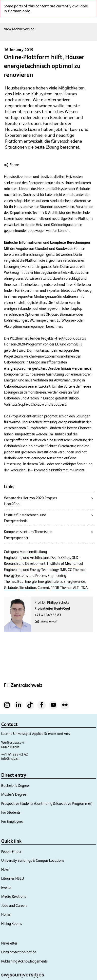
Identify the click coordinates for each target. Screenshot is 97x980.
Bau (20, 582)
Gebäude (11, 588)
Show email (49, 621)
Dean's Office (60, 558)
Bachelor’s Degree (15, 785)
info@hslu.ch (10, 758)
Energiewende (74, 582)
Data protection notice (19, 952)
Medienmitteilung (33, 552)
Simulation (28, 588)
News (5, 869)
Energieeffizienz (50, 582)
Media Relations (14, 896)
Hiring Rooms (12, 923)
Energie (31, 582)
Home (6, 914)
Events (6, 887)
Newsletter (9, 943)
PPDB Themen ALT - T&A (69, 588)
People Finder (11, 851)
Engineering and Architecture (26, 558)
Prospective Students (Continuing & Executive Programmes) (47, 803)
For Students (11, 812)
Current (43, 588)
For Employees (12, 821)
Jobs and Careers (14, 905)
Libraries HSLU (13, 878)
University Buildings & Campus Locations (33, 860)
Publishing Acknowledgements (24, 961)
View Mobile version (19, 29)
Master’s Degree (14, 794)
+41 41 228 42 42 (15, 754)
